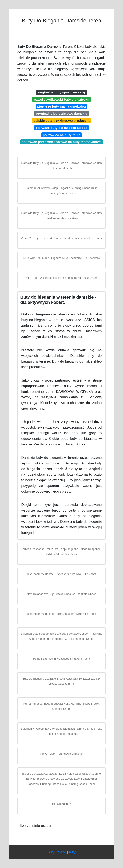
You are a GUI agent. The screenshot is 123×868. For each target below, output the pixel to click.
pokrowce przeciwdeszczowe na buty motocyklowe (62, 142)
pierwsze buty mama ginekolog (62, 106)
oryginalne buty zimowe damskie (61, 113)
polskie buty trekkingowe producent (61, 121)
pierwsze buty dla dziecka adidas (61, 128)
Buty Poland (57, 852)
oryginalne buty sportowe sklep (61, 92)
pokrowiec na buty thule (61, 135)
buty (72, 852)
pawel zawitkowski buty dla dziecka (61, 99)
